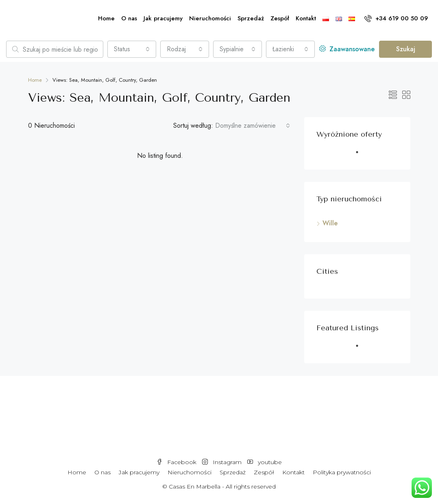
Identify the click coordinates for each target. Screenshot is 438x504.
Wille (330, 223)
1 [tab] (361, 155)
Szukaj (406, 49)
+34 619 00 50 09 (396, 18)
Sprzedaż (251, 18)
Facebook (177, 462)
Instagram (223, 462)
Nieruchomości (210, 18)
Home (106, 18)
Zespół (280, 18)
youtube (265, 462)
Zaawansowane (347, 49)
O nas (129, 18)
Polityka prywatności (342, 472)
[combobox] (132, 49)
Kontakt (306, 18)
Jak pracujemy (163, 18)
